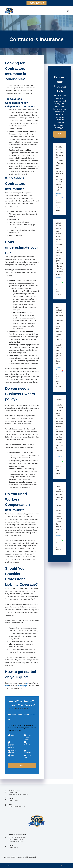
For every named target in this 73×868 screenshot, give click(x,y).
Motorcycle (28, 752)
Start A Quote (36, 3)
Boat (13, 755)
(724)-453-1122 (14, 847)
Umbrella (27, 744)
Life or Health (28, 756)
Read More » (59, 194)
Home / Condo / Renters (28, 737)
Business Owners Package (11, 746)
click (7, 686)
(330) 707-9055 (13, 800)
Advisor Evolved (30, 857)
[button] (60, 134)
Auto (13, 735)
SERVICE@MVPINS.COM (17, 806)
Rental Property (12, 751)
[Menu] (68, 11)
